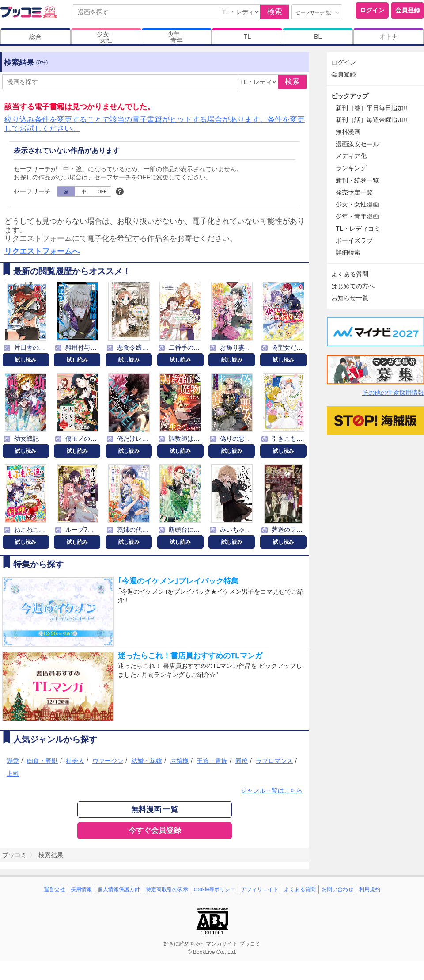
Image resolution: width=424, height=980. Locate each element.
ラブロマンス (274, 761)
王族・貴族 (212, 761)
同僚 (242, 761)
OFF (102, 192)
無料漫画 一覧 (155, 810)
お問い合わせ (337, 889)
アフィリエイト (260, 889)
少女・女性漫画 (357, 204)
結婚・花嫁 (147, 761)
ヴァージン (108, 761)
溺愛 (13, 761)
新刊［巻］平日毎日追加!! (371, 108)
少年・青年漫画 (357, 216)
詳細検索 (348, 252)
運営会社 (54, 889)
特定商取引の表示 (167, 889)
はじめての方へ (353, 286)
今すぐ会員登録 (155, 830)
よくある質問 (350, 274)
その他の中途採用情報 (393, 393)
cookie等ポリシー (215, 889)
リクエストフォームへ (42, 251)
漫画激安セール (357, 144)
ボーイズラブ (354, 240)
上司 (13, 774)
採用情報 (81, 889)
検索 (275, 12)
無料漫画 (348, 132)
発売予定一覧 (354, 192)
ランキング (351, 168)
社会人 (75, 761)
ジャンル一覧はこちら (272, 790)
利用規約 (370, 889)
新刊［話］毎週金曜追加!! (371, 120)
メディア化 (351, 156)
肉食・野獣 (42, 761)
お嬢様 (179, 761)
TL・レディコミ (358, 229)
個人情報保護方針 (119, 889)
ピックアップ (350, 96)
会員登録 (408, 10)
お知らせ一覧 (350, 298)
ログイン (372, 10)
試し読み (26, 360)
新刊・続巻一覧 (357, 180)
